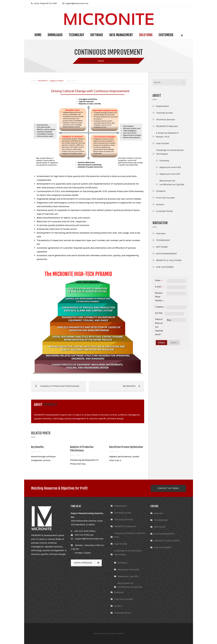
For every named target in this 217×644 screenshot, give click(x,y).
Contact (160, 204)
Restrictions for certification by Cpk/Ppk (172, 183)
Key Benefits (115, 386)
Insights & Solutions (57, 81)
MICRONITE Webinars (167, 126)
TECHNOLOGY (76, 35)
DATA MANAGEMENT (121, 35)
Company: (160, 307)
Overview (161, 233)
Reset (174, 343)
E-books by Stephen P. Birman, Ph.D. (167, 135)
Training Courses (164, 113)
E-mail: (158, 287)
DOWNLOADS (55, 35)
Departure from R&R (170, 167)
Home (101, 61)
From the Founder (165, 198)
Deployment (162, 106)
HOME (38, 35)
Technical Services (166, 119)
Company (161, 191)
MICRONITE (50, 405)
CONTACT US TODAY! (168, 488)
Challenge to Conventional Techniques (170, 152)
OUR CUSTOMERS (165, 267)
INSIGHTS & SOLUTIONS (169, 260)
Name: (158, 280)
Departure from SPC (170, 174)
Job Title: (159, 313)
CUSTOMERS (166, 35)
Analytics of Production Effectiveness (55, 386)
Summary (164, 161)
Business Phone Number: (159, 297)
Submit (161, 343)
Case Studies (163, 143)
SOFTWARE (97, 35)
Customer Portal (164, 211)
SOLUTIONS (146, 35)
